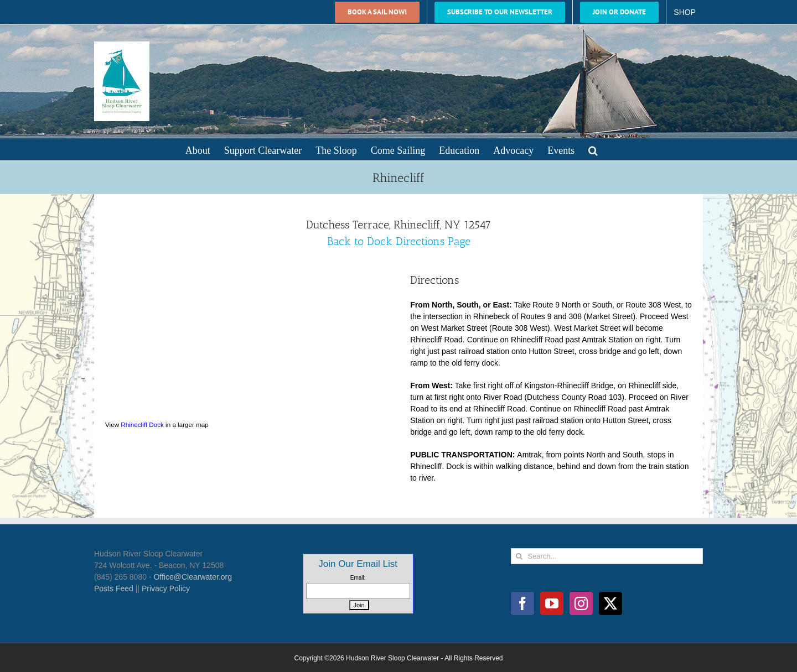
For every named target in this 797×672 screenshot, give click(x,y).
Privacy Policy (166, 588)
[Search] (519, 556)
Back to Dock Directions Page (399, 241)
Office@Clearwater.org (193, 577)
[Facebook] (522, 603)
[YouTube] (552, 603)
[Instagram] (581, 603)
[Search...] (607, 556)
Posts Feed (114, 588)
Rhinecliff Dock (142, 424)
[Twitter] (610, 603)
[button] (593, 149)
